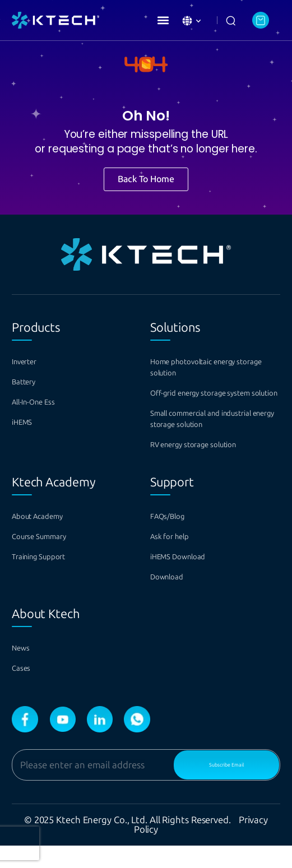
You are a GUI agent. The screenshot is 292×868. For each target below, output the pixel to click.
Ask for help (178, 559)
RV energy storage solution (213, 467)
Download (174, 599)
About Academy (49, 539)
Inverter (30, 362)
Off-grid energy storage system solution (205, 399)
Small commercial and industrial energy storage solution (208, 436)
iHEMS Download (191, 579)
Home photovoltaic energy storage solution (212, 367)
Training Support (51, 579)
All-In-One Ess (44, 402)
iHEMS (27, 422)
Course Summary (51, 559)
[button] (163, 20)
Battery (29, 382)
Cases (25, 691)
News (25, 670)
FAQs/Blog (175, 539)
